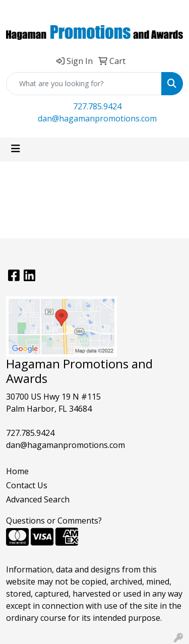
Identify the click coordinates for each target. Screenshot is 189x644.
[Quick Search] (84, 84)
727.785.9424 (97, 106)
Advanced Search (38, 499)
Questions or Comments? (54, 521)
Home (17, 471)
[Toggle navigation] (16, 149)
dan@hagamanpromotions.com (97, 118)
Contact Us (27, 485)
